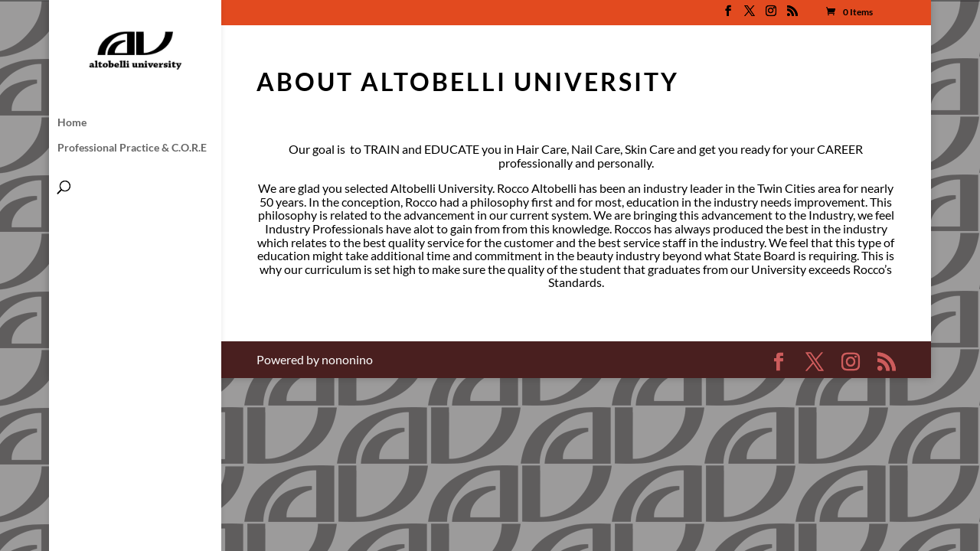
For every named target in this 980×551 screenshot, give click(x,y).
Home (72, 123)
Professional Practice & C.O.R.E (132, 148)
